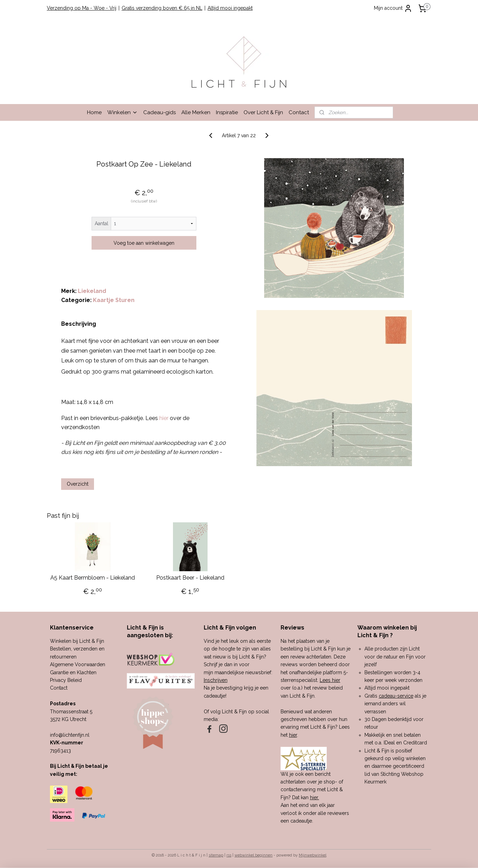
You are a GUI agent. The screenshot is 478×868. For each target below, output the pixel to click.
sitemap (216, 855)
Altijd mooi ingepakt (230, 8)
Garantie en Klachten (73, 672)
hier (293, 735)
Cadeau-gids (160, 112)
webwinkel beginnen (254, 855)
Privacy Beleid (66, 680)
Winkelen (122, 112)
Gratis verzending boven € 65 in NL (162, 8)
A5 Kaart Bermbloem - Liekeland (93, 578)
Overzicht (78, 484)
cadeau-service (396, 696)
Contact (299, 112)
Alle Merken (196, 112)
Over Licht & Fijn (263, 112)
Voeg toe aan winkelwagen (144, 243)
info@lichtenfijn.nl (70, 735)
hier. (314, 797)
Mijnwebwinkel (313, 855)
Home (94, 112)
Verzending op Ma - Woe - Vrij (82, 8)
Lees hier (330, 680)
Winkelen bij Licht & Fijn (77, 641)
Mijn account (393, 8)
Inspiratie (227, 112)
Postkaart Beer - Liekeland (190, 578)
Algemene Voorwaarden (78, 664)
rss (229, 855)
